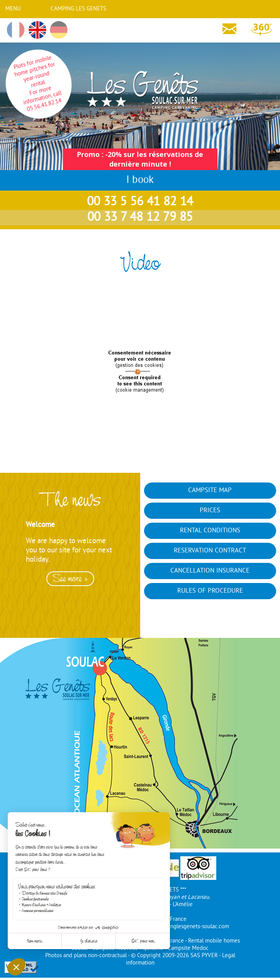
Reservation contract (210, 551)
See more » (70, 579)
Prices (210, 511)
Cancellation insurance (210, 571)
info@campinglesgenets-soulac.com (184, 927)
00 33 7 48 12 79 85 (140, 218)
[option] (70, 569)
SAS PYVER (204, 956)
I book (140, 180)
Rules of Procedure (210, 591)
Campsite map (210, 491)
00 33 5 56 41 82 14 (140, 202)
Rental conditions (210, 531)
